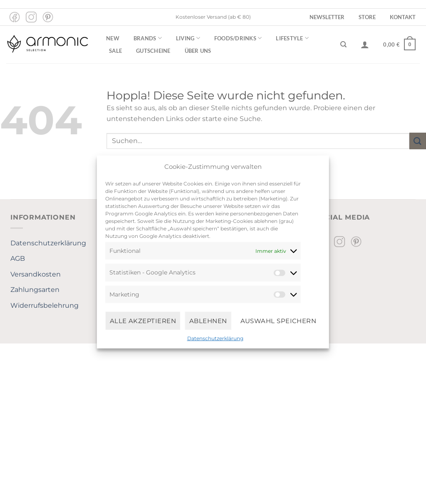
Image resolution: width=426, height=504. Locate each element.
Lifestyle (292, 38)
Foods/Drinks (238, 38)
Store (367, 17)
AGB (18, 258)
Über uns (198, 51)
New (113, 38)
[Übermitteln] (418, 141)
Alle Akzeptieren (143, 320)
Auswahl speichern (279, 320)
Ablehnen (208, 320)
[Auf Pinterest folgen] (48, 17)
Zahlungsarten (35, 290)
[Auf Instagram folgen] (31, 17)
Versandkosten (36, 274)
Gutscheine (153, 51)
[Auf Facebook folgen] (15, 17)
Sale (115, 51)
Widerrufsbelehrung (45, 305)
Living (188, 38)
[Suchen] (343, 44)
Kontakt (403, 17)
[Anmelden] (365, 44)
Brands (148, 38)
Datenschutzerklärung (215, 338)
